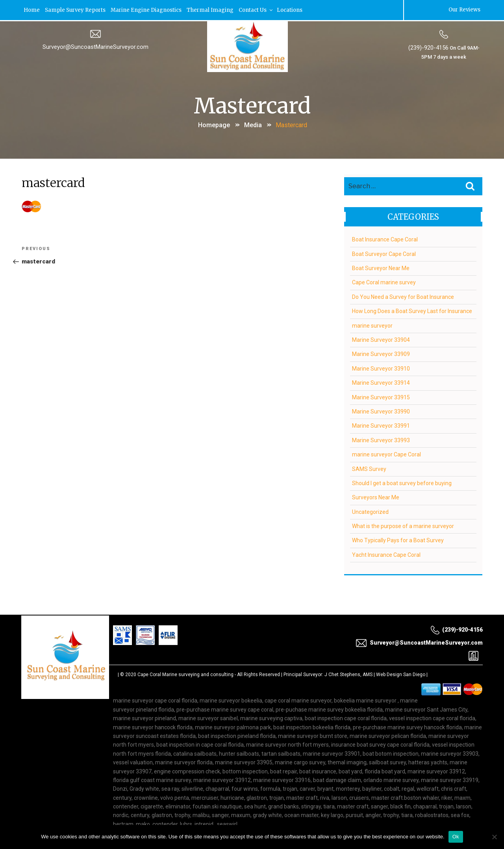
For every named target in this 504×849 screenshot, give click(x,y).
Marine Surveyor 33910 (381, 367)
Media (253, 124)
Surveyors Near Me (376, 496)
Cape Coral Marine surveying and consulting (185, 673)
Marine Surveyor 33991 (381, 424)
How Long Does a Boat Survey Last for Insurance (412, 310)
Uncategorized (370, 510)
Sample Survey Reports (76, 10)
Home (32, 10)
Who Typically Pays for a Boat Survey (398, 539)
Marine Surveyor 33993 (381, 438)
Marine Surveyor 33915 (381, 395)
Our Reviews (464, 10)
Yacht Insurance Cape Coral (386, 553)
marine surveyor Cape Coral (386, 453)
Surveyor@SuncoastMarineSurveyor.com (95, 46)
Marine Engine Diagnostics (146, 10)
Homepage (214, 124)
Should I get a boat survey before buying (402, 482)
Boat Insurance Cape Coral (385, 238)
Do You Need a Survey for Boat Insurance (403, 295)
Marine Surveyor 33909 (381, 352)
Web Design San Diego (401, 673)
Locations (290, 10)
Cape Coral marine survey (384, 281)
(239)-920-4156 (428, 47)
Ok (456, 837)
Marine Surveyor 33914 (381, 381)
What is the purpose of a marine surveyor (403, 525)
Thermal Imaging (210, 10)
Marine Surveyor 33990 (381, 410)
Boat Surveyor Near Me (381, 267)
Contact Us (257, 10)
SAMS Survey (369, 467)
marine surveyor (372, 324)
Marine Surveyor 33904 (381, 338)
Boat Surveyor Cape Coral (384, 252)
